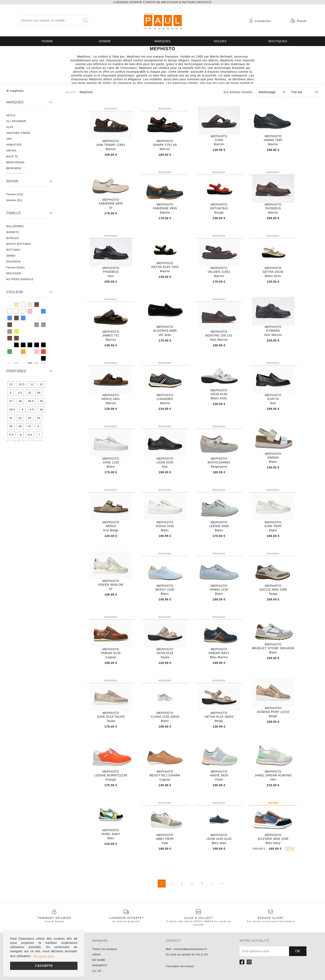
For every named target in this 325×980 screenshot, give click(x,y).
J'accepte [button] (44, 966)
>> (222, 884)
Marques (162, 41)
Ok (298, 951)
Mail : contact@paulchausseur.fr (186, 949)
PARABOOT (100, 965)
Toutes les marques (105, 949)
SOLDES (220, 41)
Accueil (71, 92)
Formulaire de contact (180, 966)
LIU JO (97, 971)
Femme (47, 41)
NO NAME (99, 960)
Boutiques (278, 41)
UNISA (97, 955)
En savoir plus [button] (44, 956)
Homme (105, 41)
